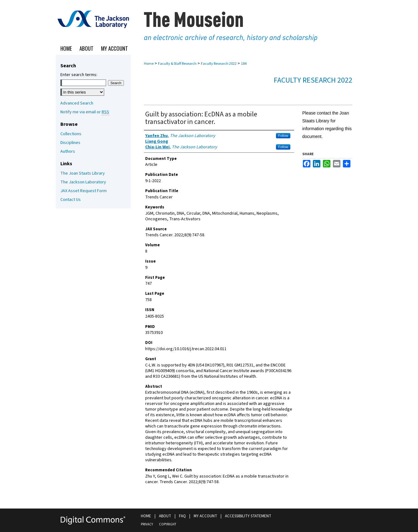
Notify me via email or (85, 112)
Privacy (147, 524)
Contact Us (71, 200)
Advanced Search (77, 103)
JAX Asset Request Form (84, 191)
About (165, 516)
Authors (68, 151)
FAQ (182, 516)
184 (244, 64)
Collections (71, 134)
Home (149, 64)
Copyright (168, 524)
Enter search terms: (79, 75)
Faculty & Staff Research (177, 64)
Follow (283, 136)
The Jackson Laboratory (83, 182)
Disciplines (70, 143)
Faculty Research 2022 (219, 64)
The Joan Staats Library (83, 173)
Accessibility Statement (248, 516)
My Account (205, 516)
